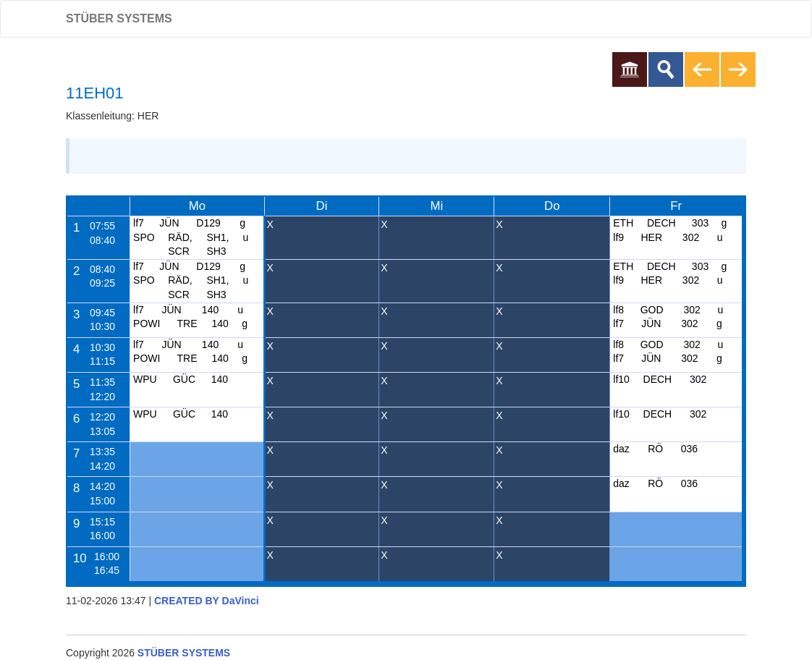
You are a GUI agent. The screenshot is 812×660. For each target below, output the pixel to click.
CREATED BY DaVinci (207, 601)
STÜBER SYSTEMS (119, 18)
